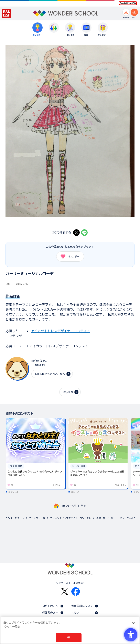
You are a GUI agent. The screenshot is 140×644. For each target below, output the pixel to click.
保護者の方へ (50, 613)
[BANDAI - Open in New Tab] (7, 13)
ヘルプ (75, 613)
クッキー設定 (12, 627)
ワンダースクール (15, 518)
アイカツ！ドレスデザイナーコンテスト (61, 331)
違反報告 (68, 392)
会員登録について (82, 606)
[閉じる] (133, 623)
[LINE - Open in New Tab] (84, 233)
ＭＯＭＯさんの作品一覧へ (50, 374)
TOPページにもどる (74, 506)
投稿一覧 (101, 518)
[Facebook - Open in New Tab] (76, 592)
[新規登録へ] (126, 12)
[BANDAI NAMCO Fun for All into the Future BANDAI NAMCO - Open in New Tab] (128, 3)
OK (69, 638)
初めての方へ (50, 606)
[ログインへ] (134, 12)
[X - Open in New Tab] (76, 233)
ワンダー (69, 256)
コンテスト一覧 (37, 518)
